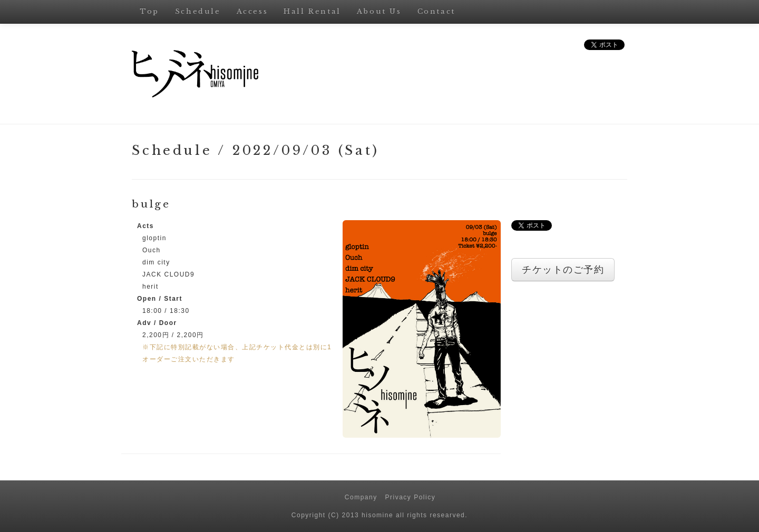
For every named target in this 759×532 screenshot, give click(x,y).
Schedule (198, 11)
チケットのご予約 (563, 270)
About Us (379, 11)
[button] (422, 329)
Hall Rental (312, 11)
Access (252, 11)
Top (149, 11)
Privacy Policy (411, 497)
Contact (436, 11)
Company (361, 497)
